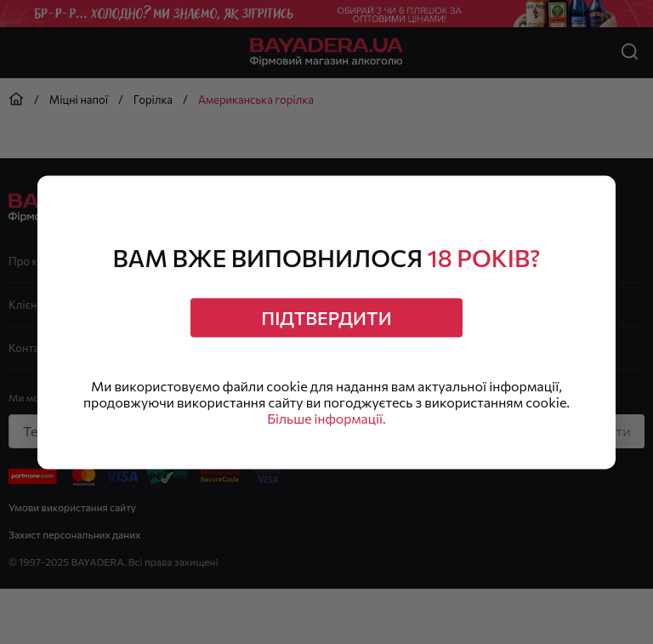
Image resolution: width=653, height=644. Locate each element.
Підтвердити (327, 317)
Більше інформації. (326, 420)
